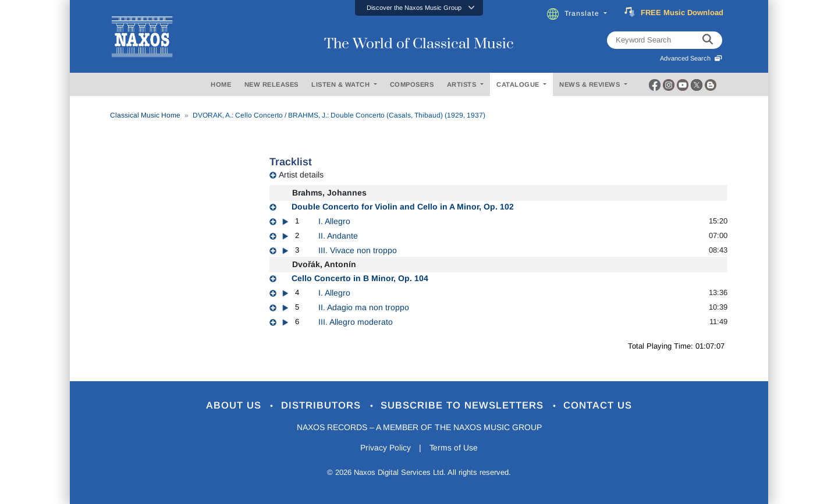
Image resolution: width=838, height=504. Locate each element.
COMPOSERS (412, 84)
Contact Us (599, 406)
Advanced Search (691, 58)
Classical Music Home (145, 115)
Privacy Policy (386, 448)
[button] (419, 8)
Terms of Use (454, 448)
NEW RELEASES (271, 84)
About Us (235, 406)
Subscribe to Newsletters (464, 406)
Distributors (323, 406)
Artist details (301, 175)
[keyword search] (708, 40)
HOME (221, 84)
